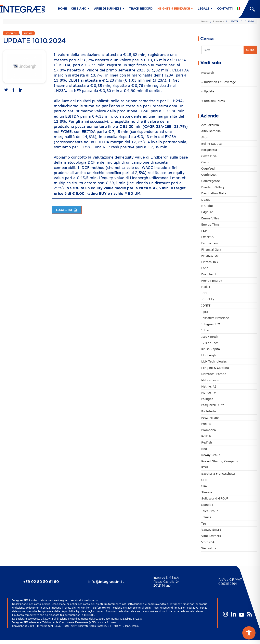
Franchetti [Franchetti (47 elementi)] (209, 274)
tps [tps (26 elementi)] (204, 523)
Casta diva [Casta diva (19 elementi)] (209, 156)
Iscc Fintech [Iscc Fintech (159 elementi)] (210, 337)
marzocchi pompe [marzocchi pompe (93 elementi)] (214, 374)
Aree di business (108, 9)
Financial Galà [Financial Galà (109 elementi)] (211, 249)
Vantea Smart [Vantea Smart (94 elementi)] (211, 530)
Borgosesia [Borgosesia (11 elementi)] (209, 150)
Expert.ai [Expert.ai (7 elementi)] (208, 237)
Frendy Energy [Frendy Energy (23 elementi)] (212, 281)
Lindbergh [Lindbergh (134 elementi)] (209, 355)
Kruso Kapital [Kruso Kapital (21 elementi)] (211, 349)
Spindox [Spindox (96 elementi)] (207, 505)
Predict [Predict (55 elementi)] (206, 424)
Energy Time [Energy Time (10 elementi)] (210, 224)
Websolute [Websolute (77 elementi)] (209, 548)
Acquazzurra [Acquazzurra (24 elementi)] (210, 125)
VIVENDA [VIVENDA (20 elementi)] (208, 542)
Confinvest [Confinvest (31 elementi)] (209, 175)
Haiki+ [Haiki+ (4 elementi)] (206, 287)
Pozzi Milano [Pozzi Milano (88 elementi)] (210, 418)
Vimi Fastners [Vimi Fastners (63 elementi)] (211, 536)
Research (219, 21)
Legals (204, 9)
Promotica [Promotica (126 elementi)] (209, 430)
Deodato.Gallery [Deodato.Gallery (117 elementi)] (213, 187)
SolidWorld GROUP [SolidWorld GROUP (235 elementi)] (215, 498)
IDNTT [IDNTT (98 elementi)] (206, 305)
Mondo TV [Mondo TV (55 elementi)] (209, 393)
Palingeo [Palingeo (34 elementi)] (207, 399)
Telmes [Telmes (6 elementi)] (206, 517)
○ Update (208, 91)
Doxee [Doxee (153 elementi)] (206, 200)
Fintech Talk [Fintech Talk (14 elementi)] (210, 262)
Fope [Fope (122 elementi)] (205, 268)
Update (28, 33)
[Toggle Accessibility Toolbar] (249, 633)
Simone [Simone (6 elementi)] (207, 492)
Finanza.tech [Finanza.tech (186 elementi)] (210, 256)
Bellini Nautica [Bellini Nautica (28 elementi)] (211, 144)
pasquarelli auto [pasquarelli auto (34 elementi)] (213, 405)
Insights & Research (173, 9)
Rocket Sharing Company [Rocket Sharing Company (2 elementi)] (220, 461)
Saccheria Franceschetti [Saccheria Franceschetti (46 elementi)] (218, 474)
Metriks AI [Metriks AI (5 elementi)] (209, 386)
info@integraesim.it (106, 582)
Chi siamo (79, 9)
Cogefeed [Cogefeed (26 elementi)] (208, 168)
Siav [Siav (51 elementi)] (204, 486)
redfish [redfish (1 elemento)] (207, 442)
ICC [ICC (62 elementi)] (204, 293)
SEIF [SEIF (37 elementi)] (205, 480)
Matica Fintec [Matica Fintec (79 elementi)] (211, 380)
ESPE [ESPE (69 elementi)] (205, 231)
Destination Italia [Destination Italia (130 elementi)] (214, 193)
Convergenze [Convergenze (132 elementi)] (211, 181)
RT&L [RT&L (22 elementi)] (205, 467)
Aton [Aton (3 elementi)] (205, 137)
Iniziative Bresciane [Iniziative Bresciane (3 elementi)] (215, 318)
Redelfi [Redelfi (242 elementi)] (206, 436)
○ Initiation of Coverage (219, 82)
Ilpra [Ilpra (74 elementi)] (205, 312)
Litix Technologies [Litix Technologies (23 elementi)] (214, 361)
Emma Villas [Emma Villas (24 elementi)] (210, 218)
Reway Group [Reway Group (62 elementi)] (211, 455)
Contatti (225, 9)
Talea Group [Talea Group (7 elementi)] (210, 511)
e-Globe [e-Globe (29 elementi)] (207, 206)
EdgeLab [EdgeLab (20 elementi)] (207, 212)
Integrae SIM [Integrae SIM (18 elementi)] (211, 324)
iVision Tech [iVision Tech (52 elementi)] (210, 343)
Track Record (141, 9)
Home (62, 9)
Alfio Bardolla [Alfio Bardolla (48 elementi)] (211, 131)
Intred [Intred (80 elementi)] (206, 330)
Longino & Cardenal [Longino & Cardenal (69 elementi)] (215, 368)
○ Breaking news (213, 101)
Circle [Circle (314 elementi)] (205, 162)
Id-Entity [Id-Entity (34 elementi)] (208, 299)
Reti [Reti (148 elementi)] (204, 449)
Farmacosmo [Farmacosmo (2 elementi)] (210, 243)
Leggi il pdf (67, 210)
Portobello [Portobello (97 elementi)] (209, 411)
